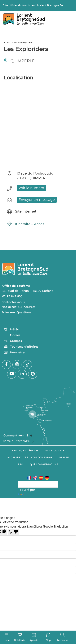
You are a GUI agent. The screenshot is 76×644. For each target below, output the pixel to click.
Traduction (30, 494)
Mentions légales (25, 451)
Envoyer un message (37, 200)
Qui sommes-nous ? (44, 464)
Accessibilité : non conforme (30, 457)
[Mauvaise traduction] (13, 532)
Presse (64, 457)
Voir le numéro (31, 188)
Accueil (7, 43)
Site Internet (26, 211)
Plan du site (55, 451)
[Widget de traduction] (38, 484)
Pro (20, 464)
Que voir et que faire (23, 43)
